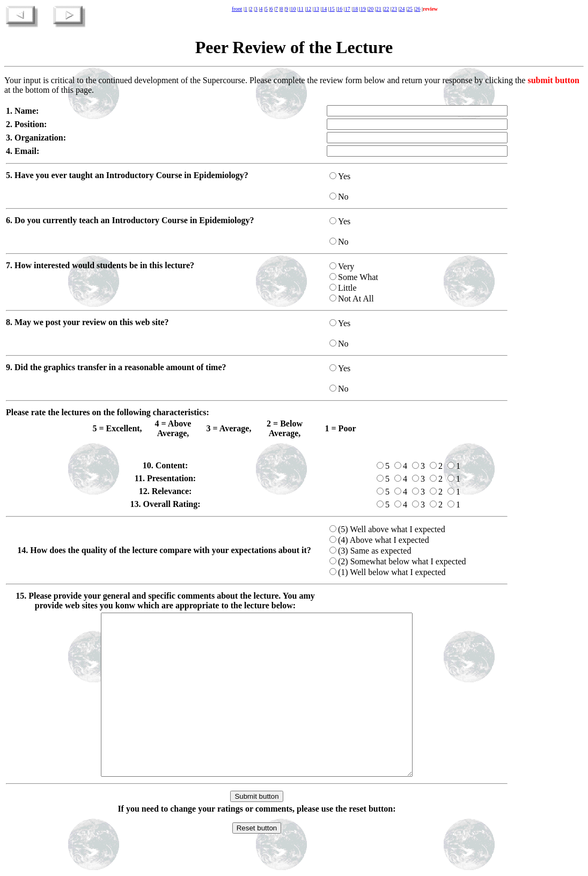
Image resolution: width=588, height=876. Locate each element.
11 (301, 9)
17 (348, 9)
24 (402, 9)
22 (386, 9)
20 (371, 9)
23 (394, 9)
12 (308, 9)
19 (363, 9)
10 (293, 9)
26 (417, 9)
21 (379, 9)
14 (324, 9)
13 (317, 9)
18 (355, 9)
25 (410, 9)
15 (332, 9)
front (237, 9)
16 (340, 9)
